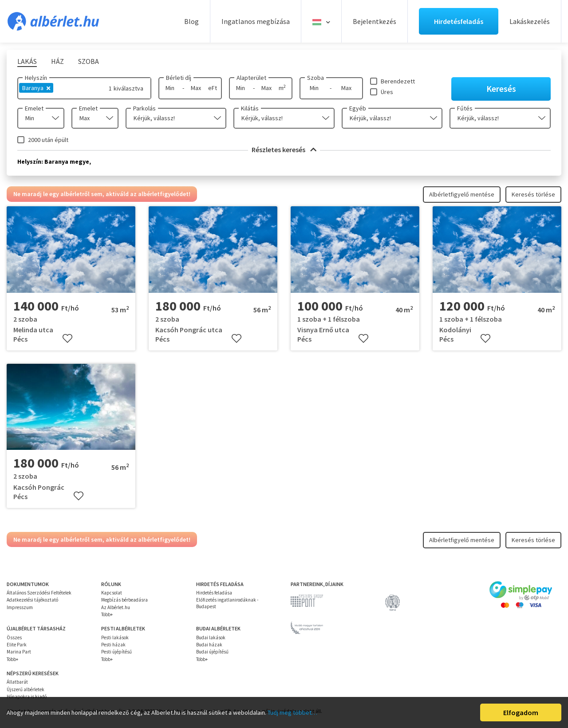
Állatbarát (17, 682)
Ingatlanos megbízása (256, 21)
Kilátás (250, 108)
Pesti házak (113, 645)
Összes (14, 637)
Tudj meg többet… (292, 712)
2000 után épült (48, 140)
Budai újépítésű (212, 652)
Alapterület (251, 78)
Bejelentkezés (375, 21)
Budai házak (209, 645)
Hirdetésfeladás (459, 21)
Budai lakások (211, 637)
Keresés (501, 89)
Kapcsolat (112, 593)
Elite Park (17, 645)
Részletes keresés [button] (284, 150)
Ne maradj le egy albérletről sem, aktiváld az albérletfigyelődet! (102, 194)
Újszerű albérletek (26, 689)
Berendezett (398, 81)
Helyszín (36, 78)
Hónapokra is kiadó (27, 697)
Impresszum (20, 607)
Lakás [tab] (27, 61)
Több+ (107, 614)
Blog (191, 21)
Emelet (34, 108)
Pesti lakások (115, 637)
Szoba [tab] (89, 61)
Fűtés (465, 108)
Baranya (36, 88)
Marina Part (19, 652)
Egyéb (358, 108)
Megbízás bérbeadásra (124, 600)
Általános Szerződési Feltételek (39, 593)
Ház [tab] (57, 61)
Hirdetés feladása (214, 593)
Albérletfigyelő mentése (462, 194)
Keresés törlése (533, 194)
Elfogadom (521, 712)
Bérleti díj (179, 78)
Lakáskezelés (530, 21)
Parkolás (144, 108)
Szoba (316, 78)
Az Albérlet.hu (116, 607)
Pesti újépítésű (116, 652)
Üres (387, 92)
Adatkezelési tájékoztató (32, 600)
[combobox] (41, 118)
